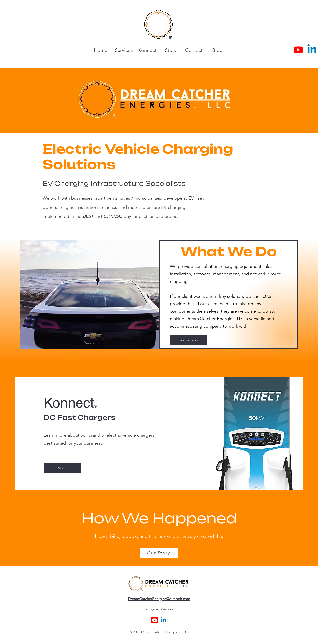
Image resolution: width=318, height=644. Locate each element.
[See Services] (189, 340)
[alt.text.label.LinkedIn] (312, 50)
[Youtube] (298, 50)
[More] (62, 468)
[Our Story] (159, 553)
